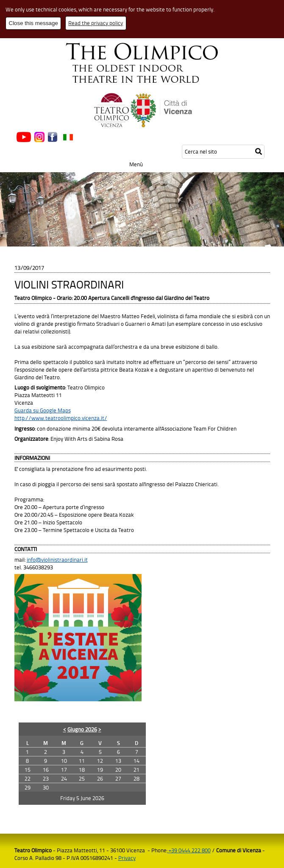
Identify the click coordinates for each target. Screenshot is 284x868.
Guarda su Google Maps (43, 410)
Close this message (33, 23)
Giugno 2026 (82, 729)
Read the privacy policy (96, 23)
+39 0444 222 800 (189, 850)
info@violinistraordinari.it (57, 560)
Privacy (127, 858)
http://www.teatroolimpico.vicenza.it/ (61, 418)
